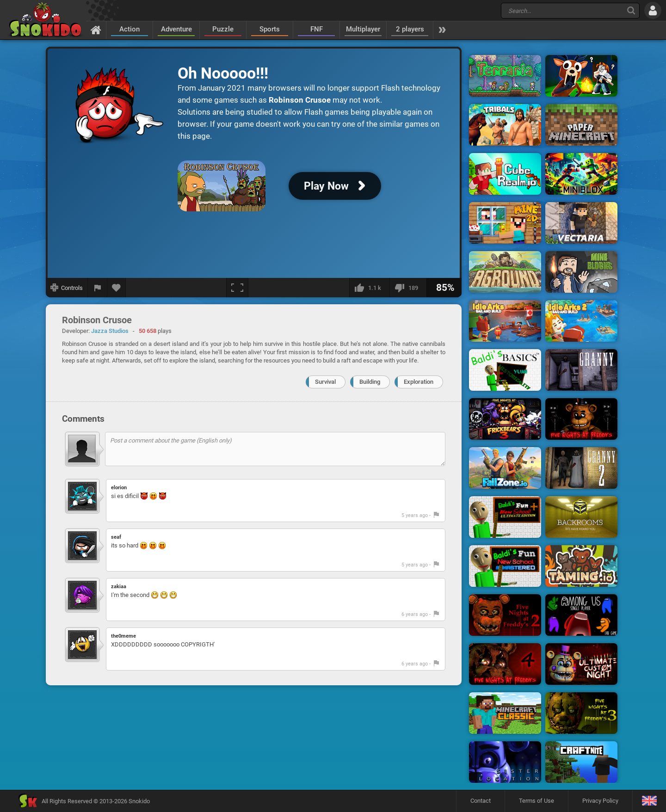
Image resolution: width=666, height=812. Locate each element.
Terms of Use (536, 801)
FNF (317, 29)
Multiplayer (363, 29)
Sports (270, 29)
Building (370, 382)
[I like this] (369, 288)
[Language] (649, 801)
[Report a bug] (98, 288)
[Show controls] (67, 288)
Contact (481, 801)
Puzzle (223, 29)
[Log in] (653, 10)
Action (129, 29)
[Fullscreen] (237, 288)
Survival (325, 382)
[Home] (96, 30)
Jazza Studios (110, 331)
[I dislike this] (408, 288)
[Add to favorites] (117, 288)
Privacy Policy (600, 801)
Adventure (176, 29)
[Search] (631, 10)
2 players (410, 29)
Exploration (419, 382)
